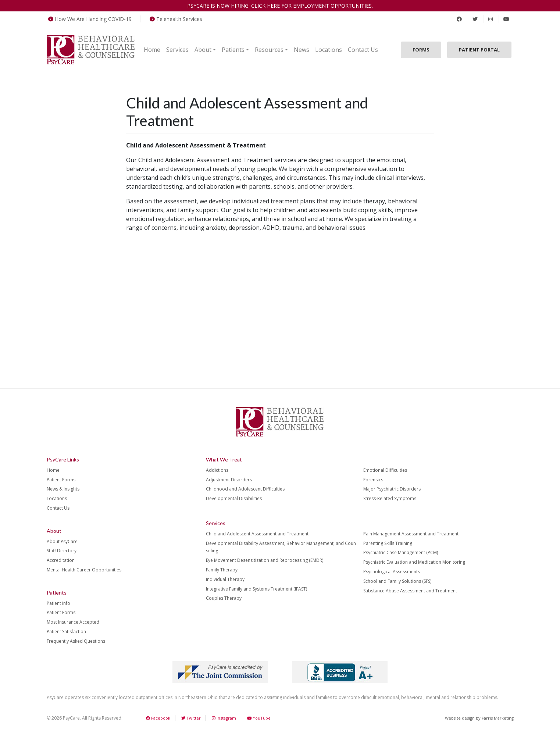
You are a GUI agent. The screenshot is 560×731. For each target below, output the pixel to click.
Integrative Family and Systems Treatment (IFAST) (256, 589)
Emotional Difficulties (385, 470)
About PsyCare (62, 541)
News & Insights (63, 489)
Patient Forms (61, 480)
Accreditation (61, 560)
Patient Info (58, 603)
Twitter (191, 718)
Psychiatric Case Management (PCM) (401, 552)
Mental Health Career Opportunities (84, 570)
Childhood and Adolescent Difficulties (245, 489)
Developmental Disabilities (234, 498)
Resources (269, 50)
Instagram (224, 718)
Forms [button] (421, 50)
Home (152, 50)
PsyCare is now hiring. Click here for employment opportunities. (280, 6)
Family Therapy (222, 570)
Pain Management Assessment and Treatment (411, 534)
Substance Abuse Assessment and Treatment (410, 591)
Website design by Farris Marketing (479, 718)
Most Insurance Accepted (73, 622)
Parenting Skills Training (388, 543)
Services (177, 50)
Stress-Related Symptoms (390, 498)
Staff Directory (62, 551)
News (302, 50)
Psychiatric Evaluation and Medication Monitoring (414, 562)
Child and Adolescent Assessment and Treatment (257, 534)
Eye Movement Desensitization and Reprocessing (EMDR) (265, 560)
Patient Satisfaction (66, 632)
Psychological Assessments (392, 572)
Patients (233, 50)
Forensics (373, 480)
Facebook (158, 718)
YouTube (259, 718)
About (203, 50)
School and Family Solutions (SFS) (397, 581)
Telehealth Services (175, 19)
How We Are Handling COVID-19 (89, 19)
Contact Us (363, 50)
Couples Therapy (224, 598)
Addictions (217, 470)
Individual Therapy (225, 579)
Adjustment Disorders (229, 480)
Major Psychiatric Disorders (392, 489)
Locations (329, 50)
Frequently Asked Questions (76, 641)
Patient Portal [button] (479, 50)
